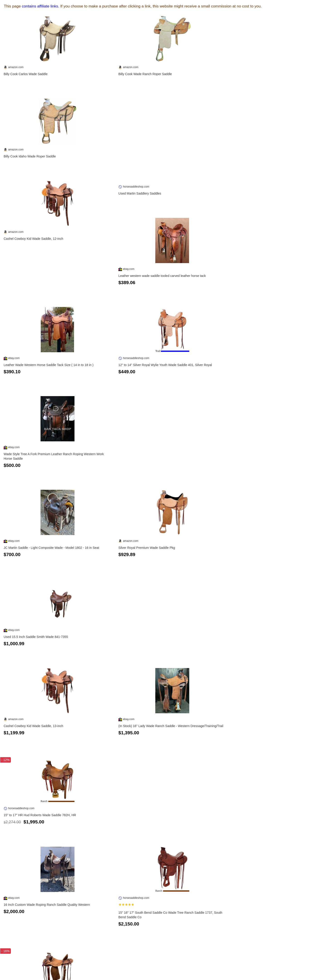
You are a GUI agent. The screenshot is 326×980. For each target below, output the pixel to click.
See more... (163, 963)
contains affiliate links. (40, 6)
